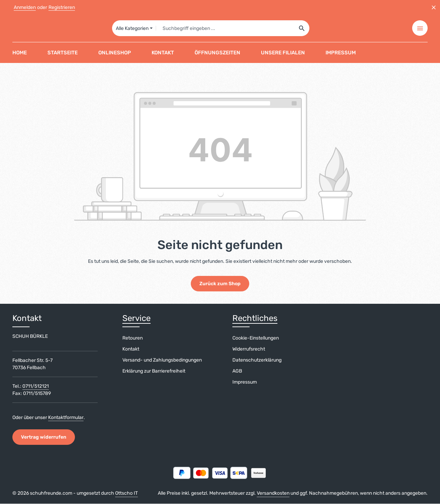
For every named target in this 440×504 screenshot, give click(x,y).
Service (136, 319)
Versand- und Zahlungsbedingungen (162, 360)
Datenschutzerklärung (257, 360)
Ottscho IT (126, 494)
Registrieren (62, 7)
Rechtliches (255, 319)
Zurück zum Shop (220, 284)
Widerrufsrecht (249, 349)
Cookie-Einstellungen (256, 338)
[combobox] (225, 28)
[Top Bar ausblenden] (434, 7)
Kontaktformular (66, 418)
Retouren (133, 338)
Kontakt (131, 349)
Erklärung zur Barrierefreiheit (154, 371)
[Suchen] (302, 28)
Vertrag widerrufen (44, 437)
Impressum (245, 382)
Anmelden (25, 7)
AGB (237, 371)
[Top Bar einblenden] (420, 28)
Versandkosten (273, 494)
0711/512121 (36, 387)
